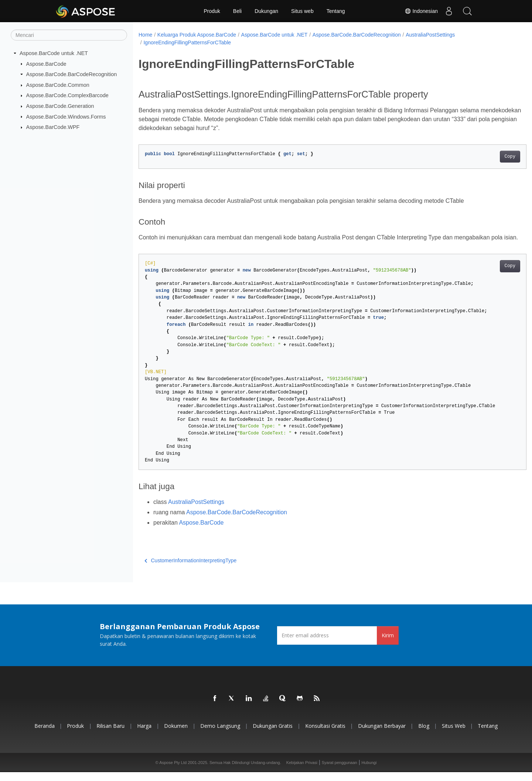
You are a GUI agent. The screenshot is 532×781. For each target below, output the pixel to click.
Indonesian (421, 11)
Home (145, 35)
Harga (144, 735)
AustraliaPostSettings (430, 35)
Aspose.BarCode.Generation (60, 106)
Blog (424, 735)
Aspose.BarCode (46, 64)
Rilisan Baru (110, 735)
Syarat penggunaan (340, 771)
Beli (237, 11)
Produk (212, 11)
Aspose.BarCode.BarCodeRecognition (72, 74)
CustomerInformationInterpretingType (190, 569)
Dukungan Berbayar (382, 735)
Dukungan (266, 11)
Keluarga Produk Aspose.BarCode (197, 35)
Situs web (302, 11)
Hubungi (369, 771)
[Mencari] (69, 35)
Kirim (388, 644)
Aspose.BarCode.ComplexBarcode (67, 95)
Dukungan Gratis (273, 735)
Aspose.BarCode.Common (58, 85)
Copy (483, 157)
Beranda (45, 735)
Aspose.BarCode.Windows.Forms (66, 116)
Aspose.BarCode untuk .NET (54, 53)
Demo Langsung (220, 735)
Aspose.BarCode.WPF (53, 127)
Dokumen (176, 735)
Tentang (336, 11)
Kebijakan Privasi (302, 771)
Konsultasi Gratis (325, 735)
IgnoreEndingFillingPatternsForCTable (187, 42)
